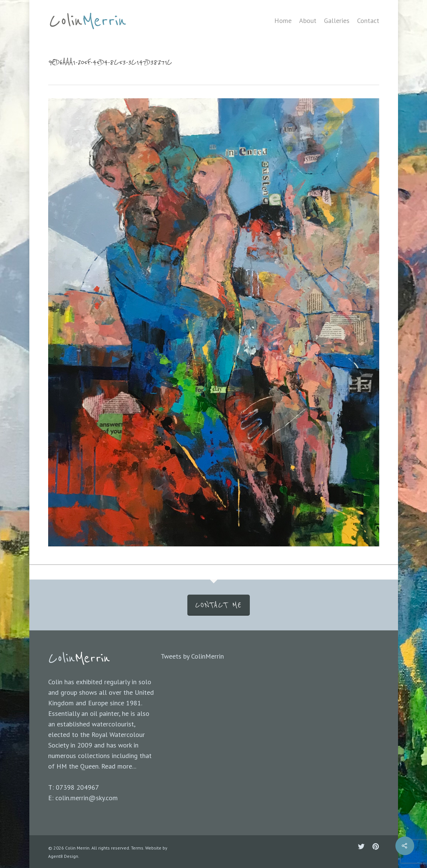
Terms (137, 848)
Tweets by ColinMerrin (192, 656)
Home (283, 21)
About (308, 21)
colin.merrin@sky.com (87, 798)
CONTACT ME (219, 605)
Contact (368, 21)
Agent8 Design (63, 856)
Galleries (337, 21)
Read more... (119, 766)
